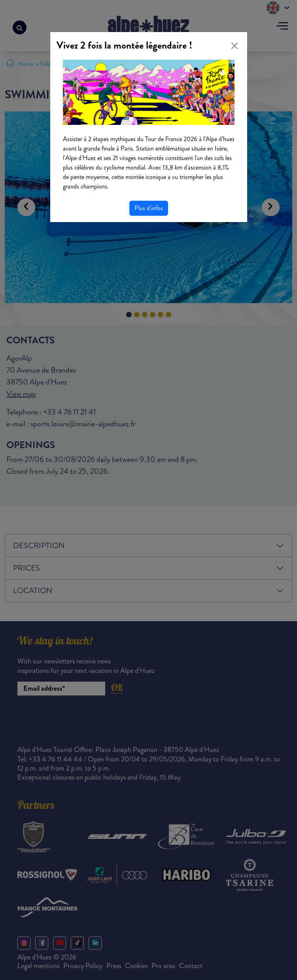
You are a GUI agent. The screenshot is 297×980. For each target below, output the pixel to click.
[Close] (235, 46)
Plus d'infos (149, 208)
